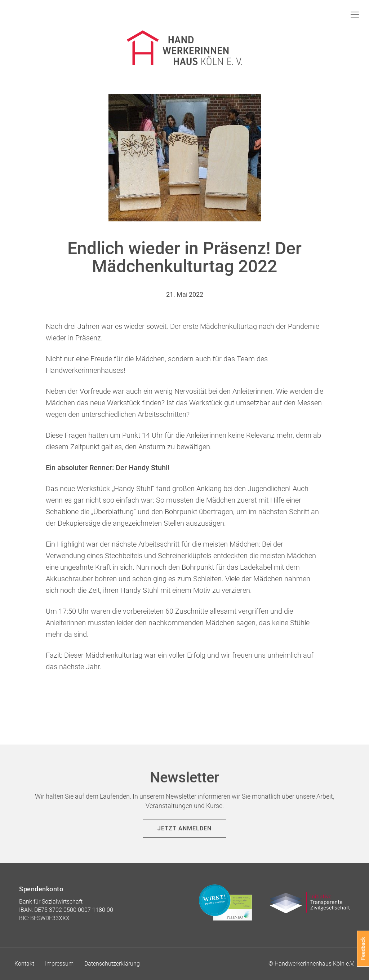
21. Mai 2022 (185, 294)
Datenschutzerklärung (112, 964)
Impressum (59, 964)
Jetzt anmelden (184, 828)
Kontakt (24, 964)
